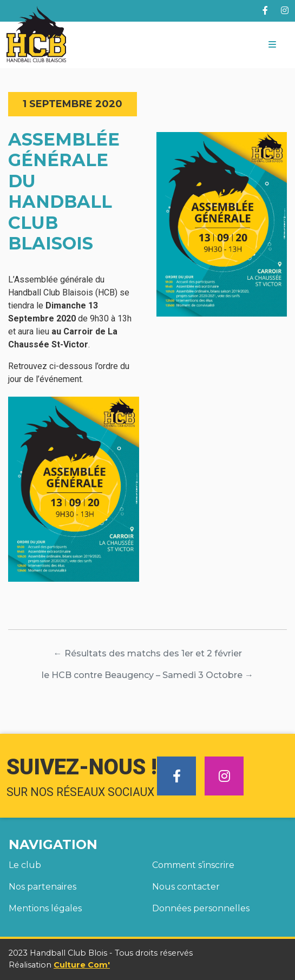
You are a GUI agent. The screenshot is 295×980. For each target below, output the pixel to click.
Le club (25, 865)
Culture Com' (82, 965)
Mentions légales (45, 908)
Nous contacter (186, 887)
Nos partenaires (42, 887)
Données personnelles (201, 908)
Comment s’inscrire (193, 865)
